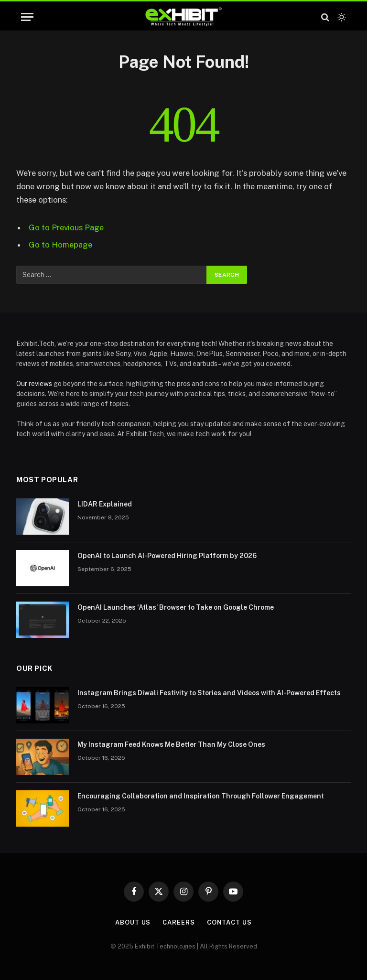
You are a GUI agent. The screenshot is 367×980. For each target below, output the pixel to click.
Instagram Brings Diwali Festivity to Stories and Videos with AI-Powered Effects (209, 693)
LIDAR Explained (105, 504)
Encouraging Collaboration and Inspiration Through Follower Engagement (201, 796)
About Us (133, 922)
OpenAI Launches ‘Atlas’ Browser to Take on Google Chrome (176, 607)
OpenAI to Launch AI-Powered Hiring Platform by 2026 (167, 556)
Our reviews (34, 384)
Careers (178, 922)
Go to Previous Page (66, 227)
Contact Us (229, 922)
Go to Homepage (60, 245)
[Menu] (27, 17)
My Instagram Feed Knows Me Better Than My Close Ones (171, 744)
